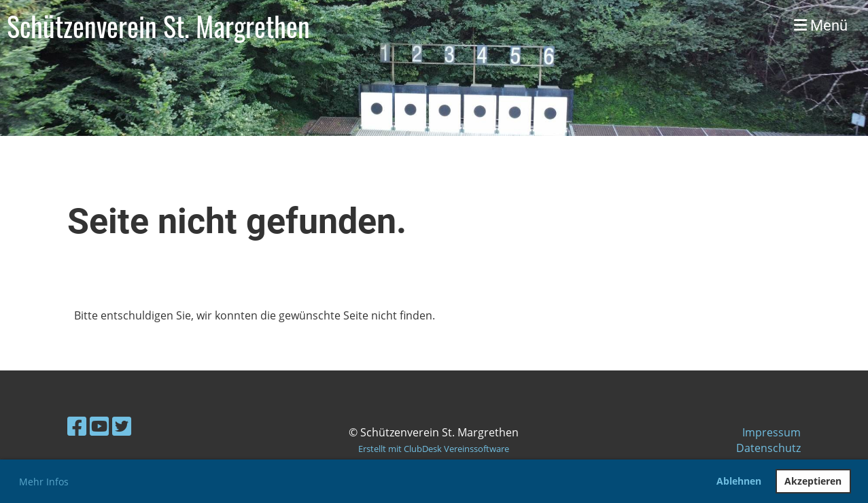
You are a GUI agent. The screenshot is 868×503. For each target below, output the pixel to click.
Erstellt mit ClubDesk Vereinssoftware (434, 449)
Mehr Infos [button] (44, 482)
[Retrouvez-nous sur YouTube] (99, 426)
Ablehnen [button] (739, 481)
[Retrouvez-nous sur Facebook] (77, 426)
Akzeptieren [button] (813, 481)
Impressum (771, 432)
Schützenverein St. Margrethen (158, 26)
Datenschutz (768, 448)
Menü (821, 25)
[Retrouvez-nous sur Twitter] (122, 426)
